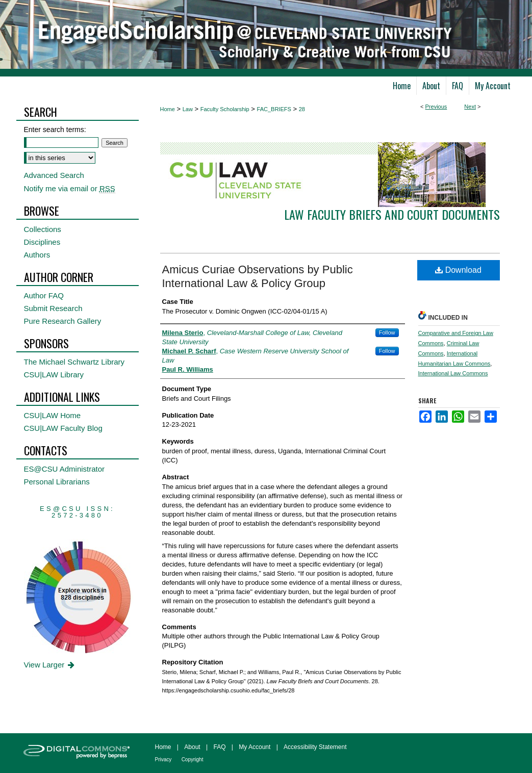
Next (470, 107)
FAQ (219, 747)
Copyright (193, 759)
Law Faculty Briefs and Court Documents (392, 214)
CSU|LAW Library (54, 375)
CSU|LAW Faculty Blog (63, 428)
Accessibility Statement (315, 747)
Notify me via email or (70, 188)
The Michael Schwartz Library (74, 362)
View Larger (50, 665)
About (192, 747)
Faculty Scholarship (225, 109)
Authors (37, 255)
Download (458, 270)
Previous (436, 107)
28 (302, 109)
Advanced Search (54, 175)
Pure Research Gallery (63, 321)
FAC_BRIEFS (274, 109)
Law (188, 109)
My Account (255, 747)
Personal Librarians (57, 482)
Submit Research (53, 308)
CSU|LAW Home (53, 415)
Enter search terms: (55, 130)
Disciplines (42, 242)
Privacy (163, 759)
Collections (43, 229)
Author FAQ (44, 295)
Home (168, 109)
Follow (387, 332)
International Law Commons (453, 373)
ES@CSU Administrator (65, 469)
